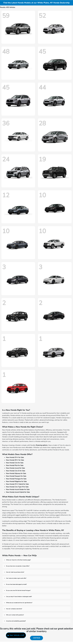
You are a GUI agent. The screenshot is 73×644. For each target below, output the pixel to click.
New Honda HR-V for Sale (15, 460)
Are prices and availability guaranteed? (16, 621)
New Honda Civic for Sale (15, 463)
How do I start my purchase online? (15, 572)
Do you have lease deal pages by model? (16, 584)
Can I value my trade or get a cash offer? (16, 578)
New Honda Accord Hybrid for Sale (18, 492)
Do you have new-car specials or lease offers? (18, 566)
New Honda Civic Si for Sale (16, 471)
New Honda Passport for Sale (16, 476)
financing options (42, 445)
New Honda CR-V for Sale (15, 457)
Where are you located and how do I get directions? (19, 603)
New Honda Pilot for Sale (15, 465)
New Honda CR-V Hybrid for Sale (17, 484)
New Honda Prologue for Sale (16, 479)
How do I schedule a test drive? (14, 609)
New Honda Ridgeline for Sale (16, 481)
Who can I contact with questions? (15, 615)
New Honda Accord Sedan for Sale (18, 489)
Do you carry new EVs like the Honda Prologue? (18, 590)
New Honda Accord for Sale (15, 468)
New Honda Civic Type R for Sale (17, 487)
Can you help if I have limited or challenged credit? (19, 597)
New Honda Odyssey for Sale (16, 473)
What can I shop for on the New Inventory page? (18, 560)
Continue (36, 638)
